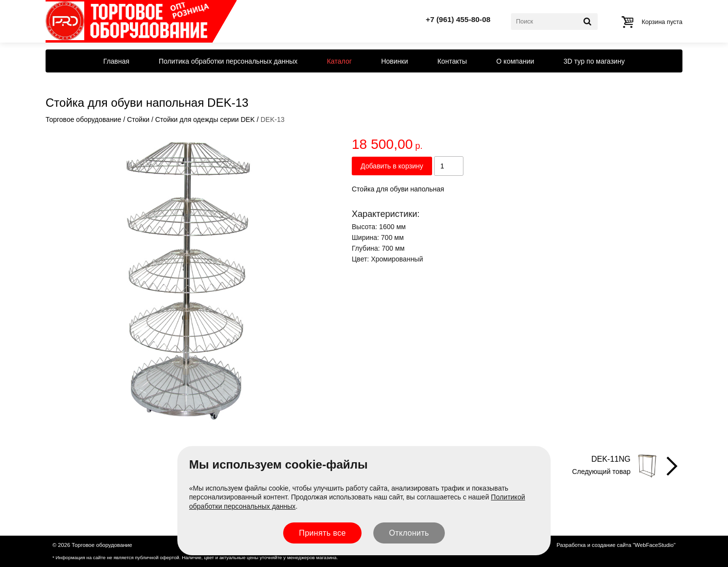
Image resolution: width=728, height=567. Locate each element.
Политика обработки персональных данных (228, 61)
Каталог (339, 61)
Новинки (395, 61)
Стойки (138, 119)
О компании (515, 61)
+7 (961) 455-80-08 (458, 19)
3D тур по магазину (594, 61)
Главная (116, 61)
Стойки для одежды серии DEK (205, 119)
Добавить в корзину (392, 166)
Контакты (452, 61)
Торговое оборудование (83, 119)
